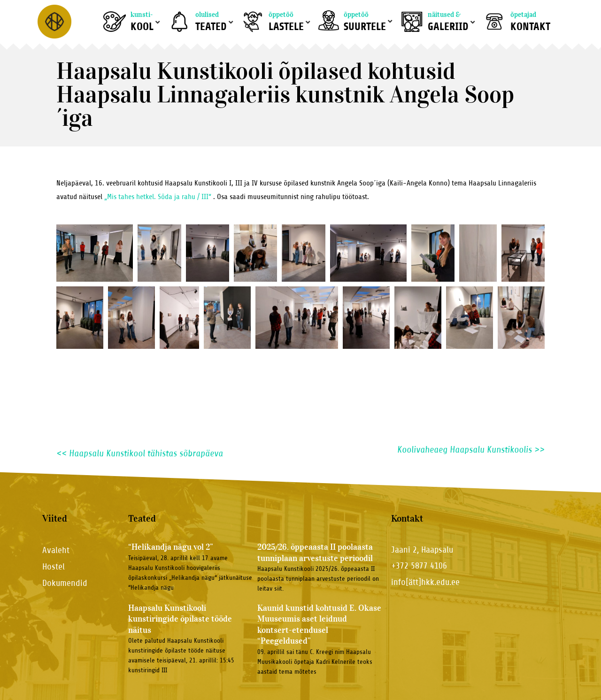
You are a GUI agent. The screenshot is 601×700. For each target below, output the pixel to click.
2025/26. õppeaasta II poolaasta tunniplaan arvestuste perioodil (315, 552)
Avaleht (56, 550)
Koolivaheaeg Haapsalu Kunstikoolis (471, 450)
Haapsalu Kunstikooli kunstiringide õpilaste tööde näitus (180, 619)
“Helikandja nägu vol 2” (171, 547)
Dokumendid (65, 583)
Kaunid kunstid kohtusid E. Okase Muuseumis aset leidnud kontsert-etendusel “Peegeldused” (319, 624)
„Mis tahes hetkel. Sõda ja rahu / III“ (157, 197)
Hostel (54, 566)
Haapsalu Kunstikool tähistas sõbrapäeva (140, 453)
